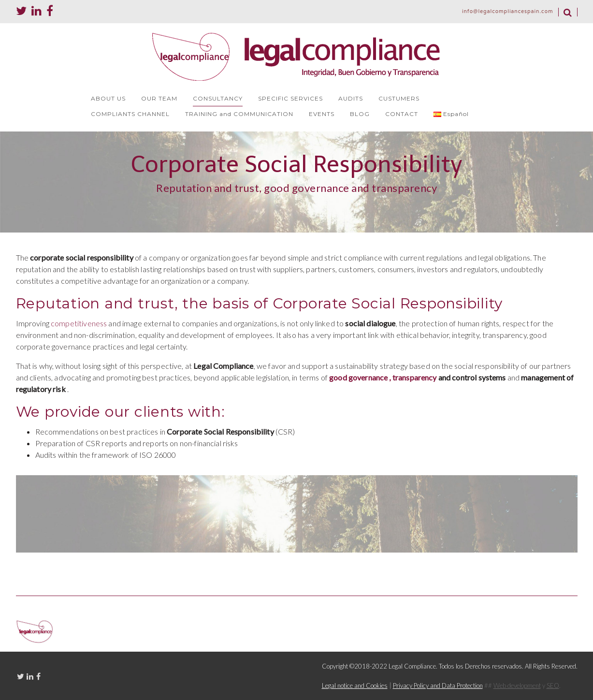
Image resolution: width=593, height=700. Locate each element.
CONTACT (402, 114)
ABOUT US (108, 98)
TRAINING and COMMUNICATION (239, 114)
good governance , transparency (383, 377)
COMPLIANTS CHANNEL (130, 114)
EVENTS (322, 114)
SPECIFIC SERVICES (290, 98)
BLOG (360, 114)
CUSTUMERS (399, 98)
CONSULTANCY (218, 98)
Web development (517, 685)
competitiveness (79, 323)
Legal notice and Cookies (355, 685)
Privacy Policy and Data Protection (438, 685)
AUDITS (351, 98)
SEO (553, 685)
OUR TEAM (159, 98)
